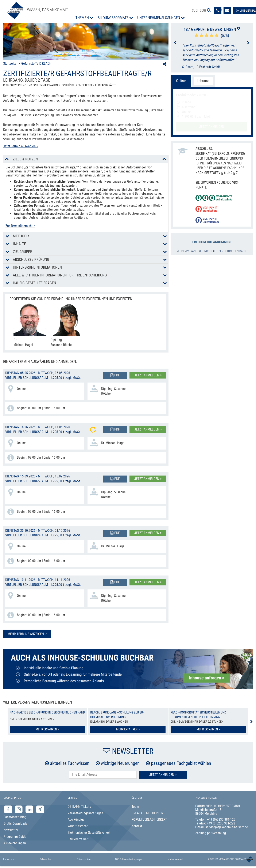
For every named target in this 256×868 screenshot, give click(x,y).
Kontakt (137, 826)
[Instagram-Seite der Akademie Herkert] (19, 809)
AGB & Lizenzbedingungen (129, 859)
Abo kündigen (77, 819)
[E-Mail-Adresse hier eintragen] (103, 775)
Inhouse (203, 81)
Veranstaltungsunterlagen (85, 813)
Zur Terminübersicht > (20, 226)
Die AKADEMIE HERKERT (148, 813)
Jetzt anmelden (212, 127)
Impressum (9, 859)
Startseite (10, 64)
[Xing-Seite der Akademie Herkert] (40, 809)
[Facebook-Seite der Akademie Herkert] (9, 809)
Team (135, 807)
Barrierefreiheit (78, 839)
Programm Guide (15, 837)
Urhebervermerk (175, 859)
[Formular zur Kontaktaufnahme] (227, 10)
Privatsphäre (84, 859)
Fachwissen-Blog (15, 817)
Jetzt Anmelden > (163, 775)
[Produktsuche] (202, 10)
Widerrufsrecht (78, 826)
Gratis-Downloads (15, 824)
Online (181, 81)
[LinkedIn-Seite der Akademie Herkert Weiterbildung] (30, 809)
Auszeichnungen (15, 843)
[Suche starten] (209, 10)
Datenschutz (46, 859)
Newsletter (11, 830)
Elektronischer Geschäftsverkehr (90, 833)
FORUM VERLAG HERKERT (149, 819)
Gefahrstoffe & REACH (36, 64)
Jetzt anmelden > (148, 375)
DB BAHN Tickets (79, 807)
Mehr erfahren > (47, 729)
